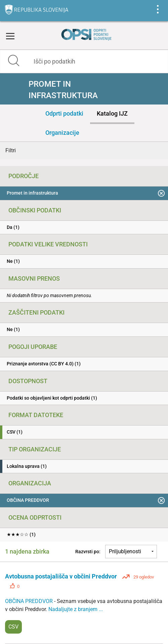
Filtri (11, 150)
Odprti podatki (64, 113)
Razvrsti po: (88, 552)
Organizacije (62, 133)
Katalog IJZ (112, 113)
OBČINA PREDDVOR (30, 601)
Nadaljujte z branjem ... (76, 609)
